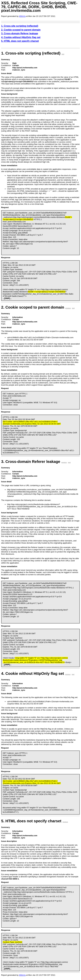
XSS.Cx (22, 16)
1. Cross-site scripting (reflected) (20, 26)
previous (68, 308)
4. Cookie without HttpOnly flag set (21, 37)
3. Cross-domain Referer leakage (20, 33)
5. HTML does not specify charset (20, 41)
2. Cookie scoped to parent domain (21, 30)
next (63, 54)
